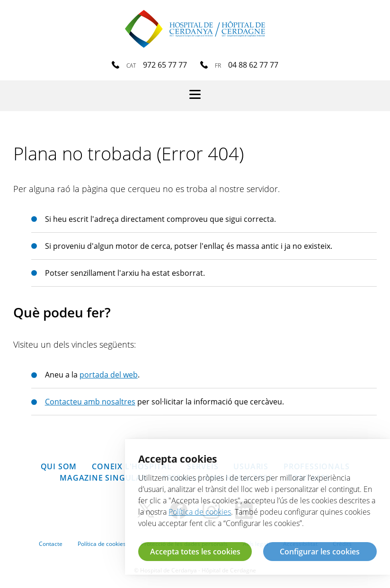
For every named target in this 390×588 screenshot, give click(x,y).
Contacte (51, 544)
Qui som (59, 466)
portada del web (109, 375)
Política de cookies (102, 544)
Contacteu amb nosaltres (90, 402)
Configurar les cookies (320, 552)
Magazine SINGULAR (103, 478)
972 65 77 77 (165, 65)
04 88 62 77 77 (253, 65)
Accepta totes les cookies (195, 552)
